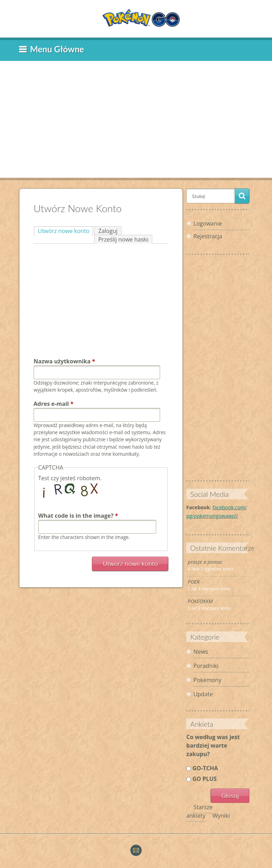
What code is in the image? (78, 516)
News (201, 652)
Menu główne (57, 49)
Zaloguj (108, 231)
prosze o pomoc (205, 562)
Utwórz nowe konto (66, 231)
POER (194, 582)
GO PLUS (204, 779)
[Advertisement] (136, 116)
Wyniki (221, 816)
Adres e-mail (54, 404)
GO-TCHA (205, 768)
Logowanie (208, 223)
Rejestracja (208, 236)
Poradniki (206, 666)
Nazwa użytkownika (64, 361)
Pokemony (207, 680)
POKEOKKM (200, 601)
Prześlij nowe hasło (123, 239)
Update (203, 694)
